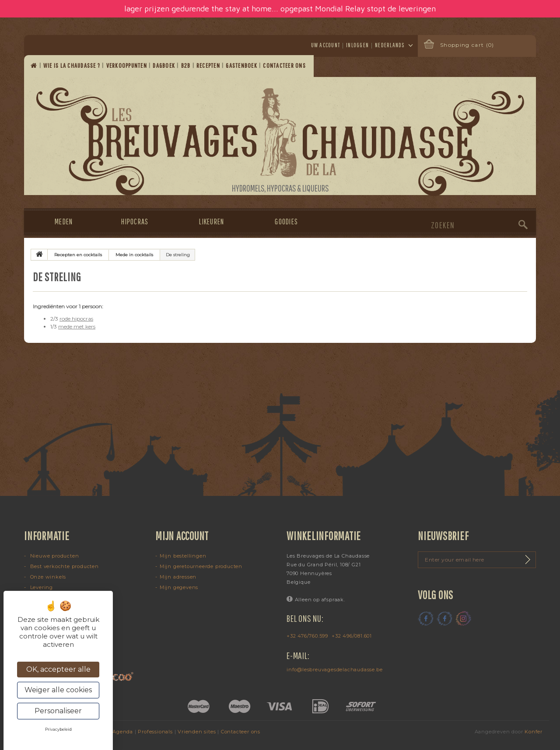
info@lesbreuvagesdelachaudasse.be (334, 670)
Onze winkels (47, 577)
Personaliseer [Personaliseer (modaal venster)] (58, 711)
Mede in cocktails (134, 255)
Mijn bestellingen (183, 556)
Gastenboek (242, 65)
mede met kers (77, 326)
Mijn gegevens (179, 587)
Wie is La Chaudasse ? (73, 65)
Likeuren (212, 222)
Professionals (155, 732)
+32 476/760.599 (307, 636)
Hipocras (135, 222)
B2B (187, 65)
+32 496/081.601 (352, 636)
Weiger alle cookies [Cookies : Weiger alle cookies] (58, 690)
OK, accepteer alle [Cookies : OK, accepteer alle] (58, 669)
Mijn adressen (178, 577)
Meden (64, 222)
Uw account (326, 45)
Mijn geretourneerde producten (201, 566)
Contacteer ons (285, 65)
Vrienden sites (197, 732)
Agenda (123, 732)
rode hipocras (76, 319)
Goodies (286, 222)
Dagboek (164, 65)
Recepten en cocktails (78, 255)
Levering (41, 587)
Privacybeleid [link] (58, 729)
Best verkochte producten (64, 566)
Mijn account (182, 536)
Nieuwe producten (54, 556)
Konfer (534, 732)
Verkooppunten (128, 65)
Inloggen (357, 45)
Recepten (209, 65)
